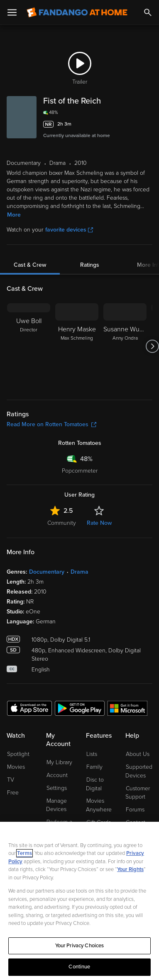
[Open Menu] (12, 12)
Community (62, 523)
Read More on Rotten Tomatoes (51, 424)
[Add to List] (147, 124)
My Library (59, 762)
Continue (79, 967)
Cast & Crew (30, 265)
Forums (135, 810)
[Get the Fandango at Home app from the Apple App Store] (29, 708)
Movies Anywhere (99, 805)
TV (11, 780)
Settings (57, 788)
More (14, 215)
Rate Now (99, 523)
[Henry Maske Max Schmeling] (77, 346)
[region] (79, 901)
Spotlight (18, 754)
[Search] (148, 12)
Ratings (90, 265)
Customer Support (138, 793)
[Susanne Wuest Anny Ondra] (125, 346)
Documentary (47, 572)
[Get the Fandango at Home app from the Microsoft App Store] (127, 708)
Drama (79, 572)
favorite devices (69, 230)
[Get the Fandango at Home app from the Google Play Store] (80, 708)
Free (13, 793)
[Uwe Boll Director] (29, 346)
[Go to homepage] (77, 12)
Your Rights (130, 869)
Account (57, 775)
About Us (138, 754)
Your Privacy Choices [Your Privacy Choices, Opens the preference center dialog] (80, 946)
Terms (24, 853)
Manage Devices (56, 805)
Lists (92, 754)
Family (94, 767)
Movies (16, 767)
